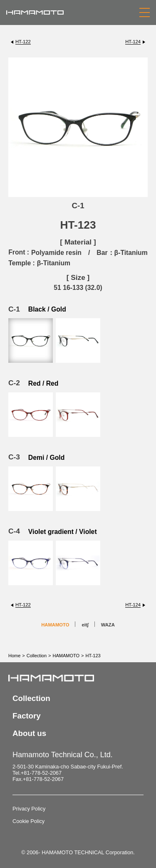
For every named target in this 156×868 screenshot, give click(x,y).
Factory (27, 716)
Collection (37, 656)
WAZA (108, 625)
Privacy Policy (29, 809)
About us (29, 733)
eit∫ (85, 625)
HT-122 (23, 42)
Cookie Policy (28, 821)
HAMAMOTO (55, 625)
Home (14, 656)
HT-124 (133, 42)
